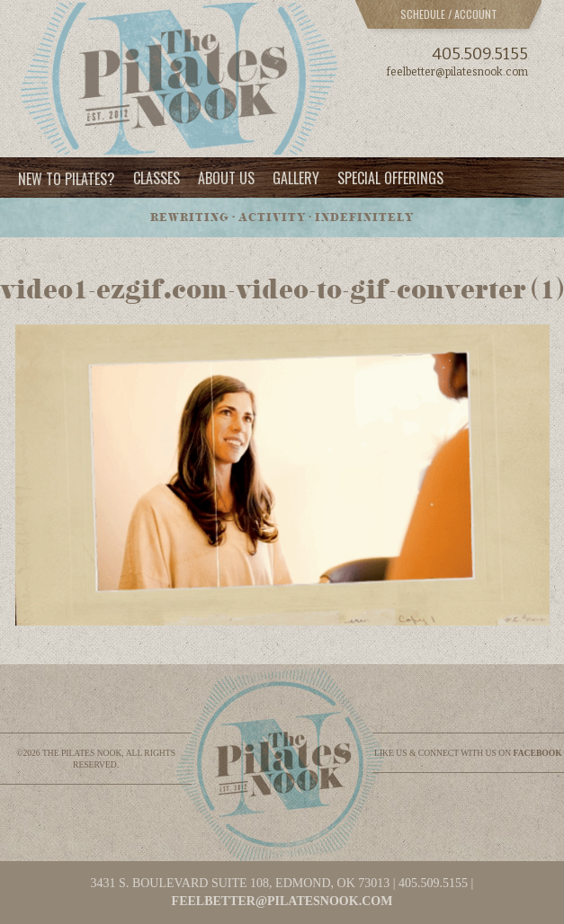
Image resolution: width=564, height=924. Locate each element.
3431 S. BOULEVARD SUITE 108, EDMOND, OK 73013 (241, 883)
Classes (157, 178)
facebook (538, 753)
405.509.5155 (480, 54)
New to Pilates (67, 178)
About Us (226, 178)
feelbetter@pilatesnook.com (457, 72)
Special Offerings (390, 178)
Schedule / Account (449, 14)
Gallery (296, 178)
